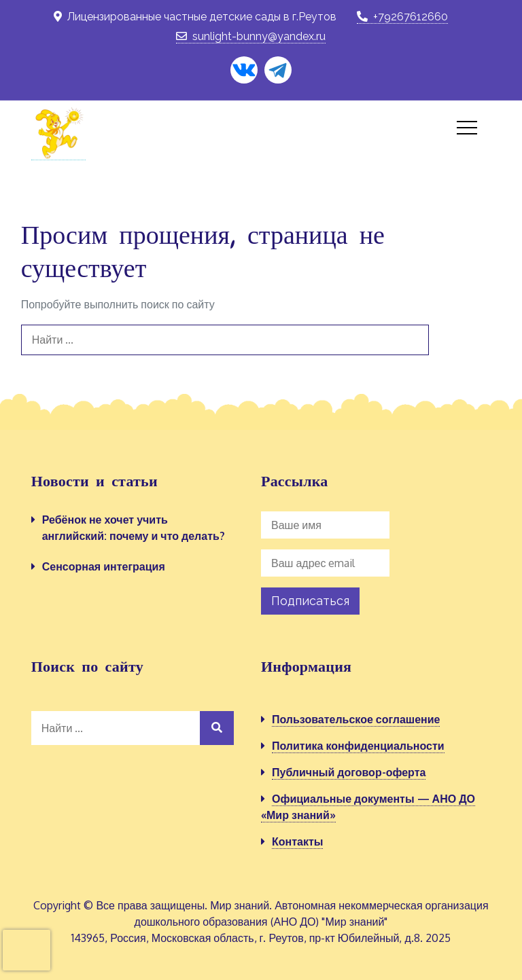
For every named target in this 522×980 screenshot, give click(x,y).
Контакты (297, 841)
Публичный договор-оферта (349, 772)
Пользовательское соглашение (356, 719)
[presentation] (27, 950)
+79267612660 (402, 17)
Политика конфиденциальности (358, 746)
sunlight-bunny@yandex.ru (251, 36)
